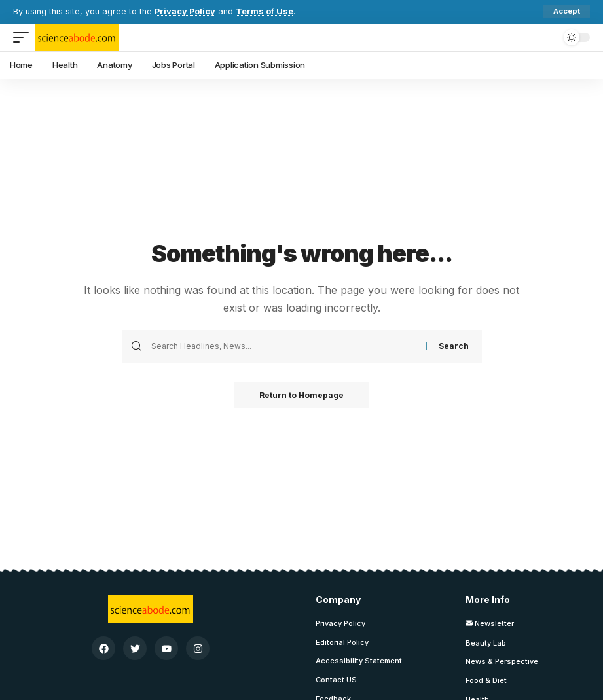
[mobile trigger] (24, 37)
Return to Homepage (301, 395)
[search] (543, 37)
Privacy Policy (185, 11)
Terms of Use (265, 11)
